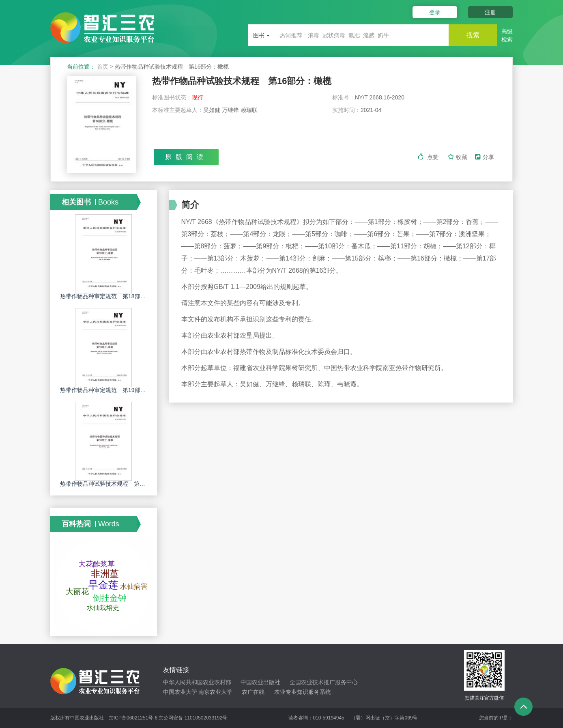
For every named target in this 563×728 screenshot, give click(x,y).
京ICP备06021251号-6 (133, 718)
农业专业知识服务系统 (303, 692)
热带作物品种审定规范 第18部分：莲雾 (112, 296)
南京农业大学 (215, 692)
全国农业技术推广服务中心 (324, 682)
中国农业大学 (180, 692)
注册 (490, 12)
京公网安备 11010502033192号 (193, 718)
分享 (485, 157)
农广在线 (253, 692)
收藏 (458, 157)
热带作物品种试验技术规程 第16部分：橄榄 (242, 81)
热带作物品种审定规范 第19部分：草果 (112, 390)
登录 (435, 12)
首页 (103, 67)
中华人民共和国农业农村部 (197, 682)
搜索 (473, 35)
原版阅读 (186, 157)
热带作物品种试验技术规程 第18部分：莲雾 (117, 484)
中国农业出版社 (260, 682)
